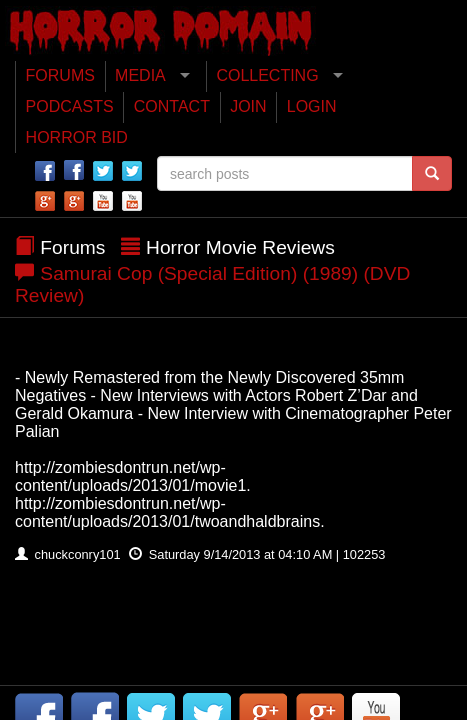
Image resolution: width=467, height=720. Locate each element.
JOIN (248, 106)
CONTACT (172, 106)
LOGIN (312, 106)
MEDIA (140, 75)
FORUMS (60, 75)
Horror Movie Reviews (240, 247)
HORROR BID (77, 137)
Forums (72, 247)
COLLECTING (267, 75)
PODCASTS (70, 106)
